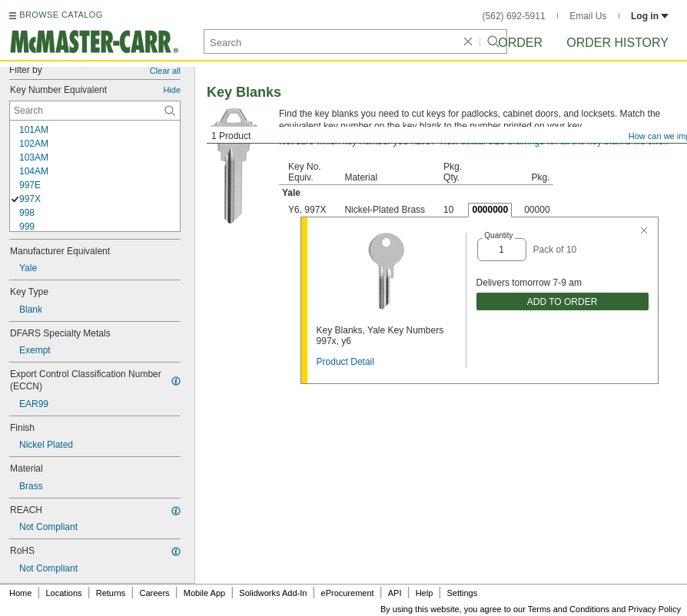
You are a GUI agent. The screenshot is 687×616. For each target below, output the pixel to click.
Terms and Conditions (569, 609)
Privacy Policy (655, 609)
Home (20, 593)
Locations (64, 593)
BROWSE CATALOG (61, 15)
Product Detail (345, 362)
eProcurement (348, 593)
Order (520, 43)
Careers (154, 593)
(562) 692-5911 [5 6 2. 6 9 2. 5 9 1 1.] (514, 16)
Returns (111, 593)
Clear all (165, 71)
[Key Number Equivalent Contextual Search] (95, 111)
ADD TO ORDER (563, 302)
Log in (650, 16)
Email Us (588, 16)
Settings (462, 593)
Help (425, 593)
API (395, 593)
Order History (617, 43)
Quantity (498, 235)
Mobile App (204, 593)
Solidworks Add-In (273, 593)
